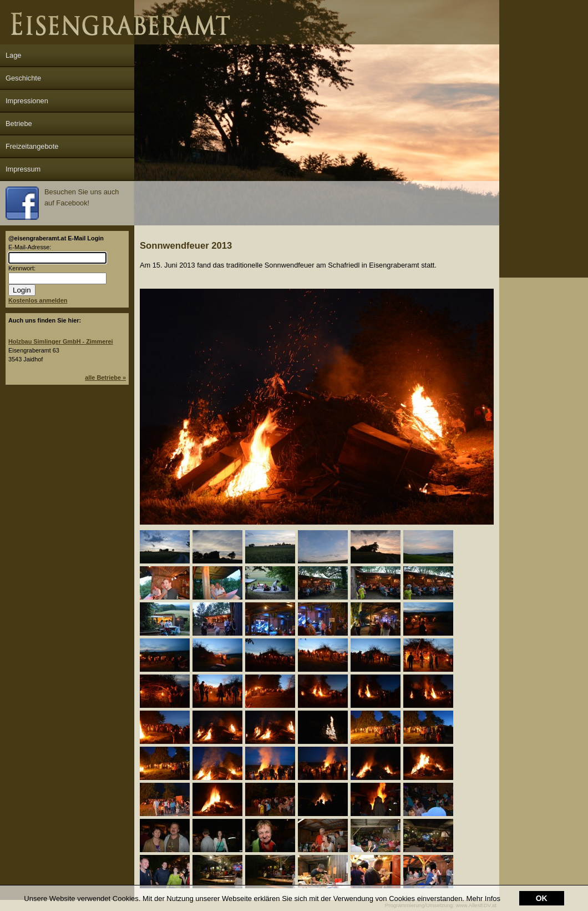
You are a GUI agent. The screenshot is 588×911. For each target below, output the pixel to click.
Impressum (23, 169)
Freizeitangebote (32, 146)
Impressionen (27, 101)
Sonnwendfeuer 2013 (186, 246)
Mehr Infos (483, 899)
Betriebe (19, 124)
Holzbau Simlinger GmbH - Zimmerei (61, 341)
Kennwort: (22, 268)
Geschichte (23, 78)
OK (542, 898)
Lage (13, 55)
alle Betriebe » (105, 378)
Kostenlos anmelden (38, 300)
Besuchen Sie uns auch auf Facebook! (62, 203)
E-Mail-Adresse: (30, 247)
